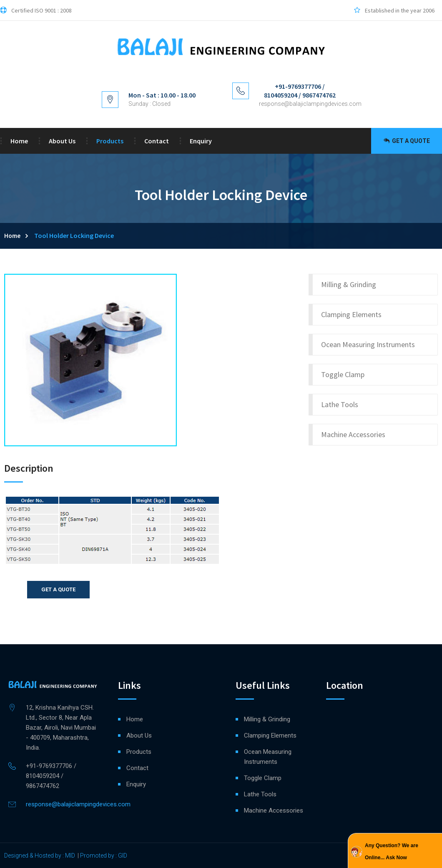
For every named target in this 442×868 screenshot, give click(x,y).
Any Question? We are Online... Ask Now (392, 852)
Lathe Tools (340, 404)
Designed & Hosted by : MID (40, 855)
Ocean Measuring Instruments (368, 344)
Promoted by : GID (104, 855)
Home (19, 141)
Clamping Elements (351, 314)
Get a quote (58, 589)
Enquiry (201, 141)
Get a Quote (407, 141)
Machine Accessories (353, 434)
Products (110, 141)
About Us (62, 141)
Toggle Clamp (343, 374)
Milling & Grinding (349, 284)
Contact (157, 141)
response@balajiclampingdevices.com (310, 104)
